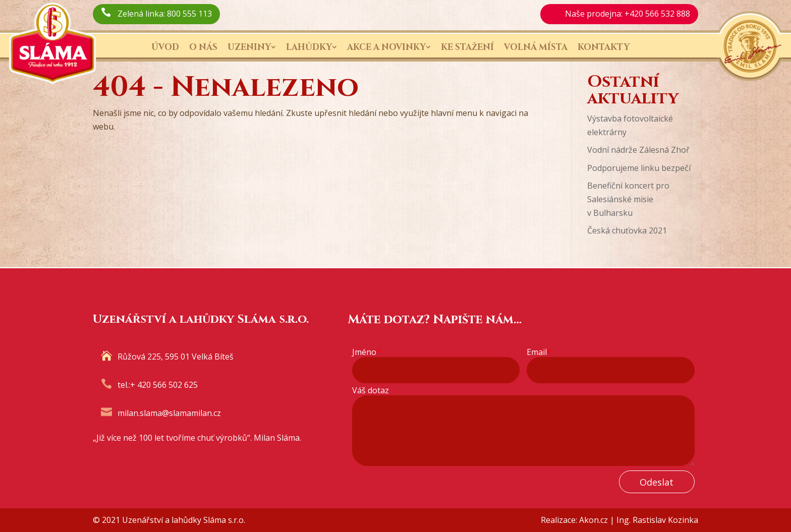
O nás (203, 47)
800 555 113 (189, 14)
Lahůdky (309, 47)
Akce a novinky (386, 47)
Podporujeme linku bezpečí (639, 168)
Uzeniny (249, 47)
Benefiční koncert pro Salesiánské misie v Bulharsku (628, 199)
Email (539, 352)
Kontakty (604, 47)
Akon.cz (594, 520)
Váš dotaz (371, 391)
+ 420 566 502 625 (164, 385)
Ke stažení (467, 47)
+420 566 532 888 (657, 14)
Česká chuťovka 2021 (627, 230)
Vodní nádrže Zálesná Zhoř (638, 150)
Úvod (165, 47)
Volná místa (536, 47)
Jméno (366, 352)
